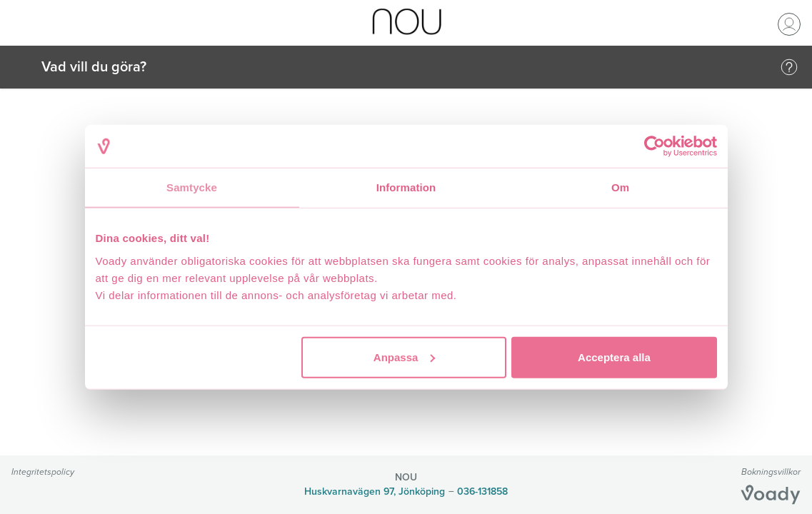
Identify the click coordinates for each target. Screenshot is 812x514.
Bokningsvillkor (771, 472)
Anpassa (405, 357)
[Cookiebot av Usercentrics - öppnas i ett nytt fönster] (655, 146)
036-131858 (482, 492)
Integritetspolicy (43, 472)
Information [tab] (406, 187)
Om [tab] (620, 187)
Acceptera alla (614, 357)
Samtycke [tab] (192, 187)
